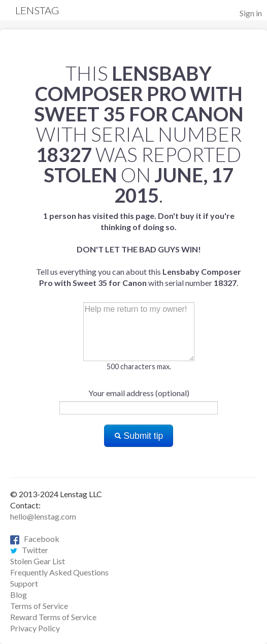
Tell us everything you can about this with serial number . (139, 249)
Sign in (251, 13)
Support (24, 583)
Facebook (35, 539)
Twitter (29, 550)
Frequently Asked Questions (59, 572)
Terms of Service (39, 606)
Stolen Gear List (38, 561)
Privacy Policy (35, 628)
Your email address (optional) (139, 393)
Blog (19, 594)
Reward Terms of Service (53, 617)
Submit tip (139, 436)
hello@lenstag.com (43, 516)
